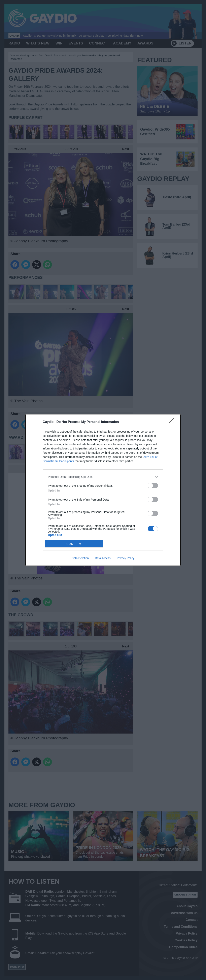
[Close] (173, 422)
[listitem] (103, 477)
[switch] (153, 486)
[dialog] (103, 490)
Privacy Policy (126, 558)
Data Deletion (80, 558)
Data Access (103, 558)
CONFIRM (74, 544)
